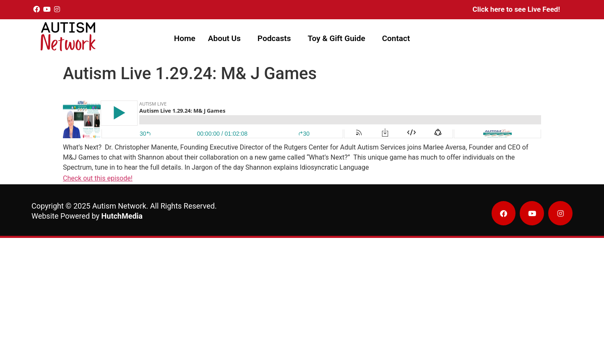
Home (185, 38)
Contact (396, 38)
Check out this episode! (98, 178)
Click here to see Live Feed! (516, 9)
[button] (226, 38)
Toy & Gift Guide (336, 38)
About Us (224, 38)
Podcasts (274, 38)
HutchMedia (122, 216)
